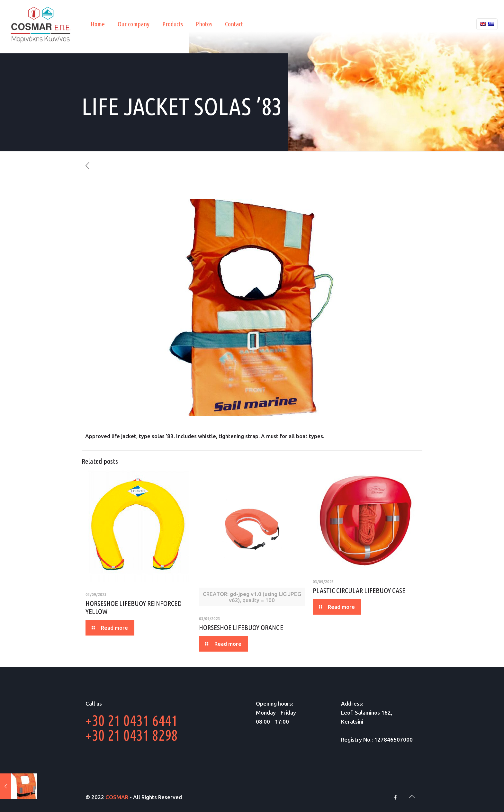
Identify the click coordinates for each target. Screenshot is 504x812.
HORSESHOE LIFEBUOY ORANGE (241, 627)
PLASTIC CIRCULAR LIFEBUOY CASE (359, 590)
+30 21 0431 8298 (132, 735)
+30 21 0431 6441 (132, 720)
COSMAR (117, 797)
